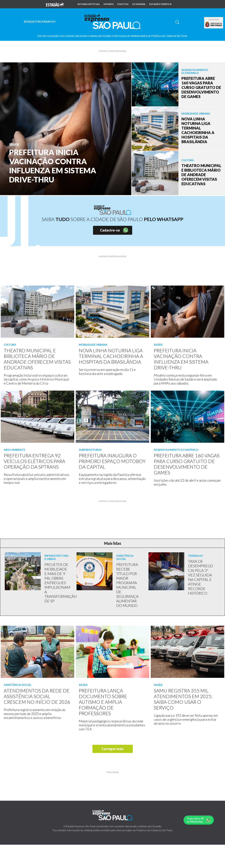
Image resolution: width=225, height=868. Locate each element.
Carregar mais (113, 749)
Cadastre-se (110, 230)
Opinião (109, 4)
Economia (139, 4)
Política (123, 4)
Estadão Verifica (160, 4)
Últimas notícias (89, 4)
